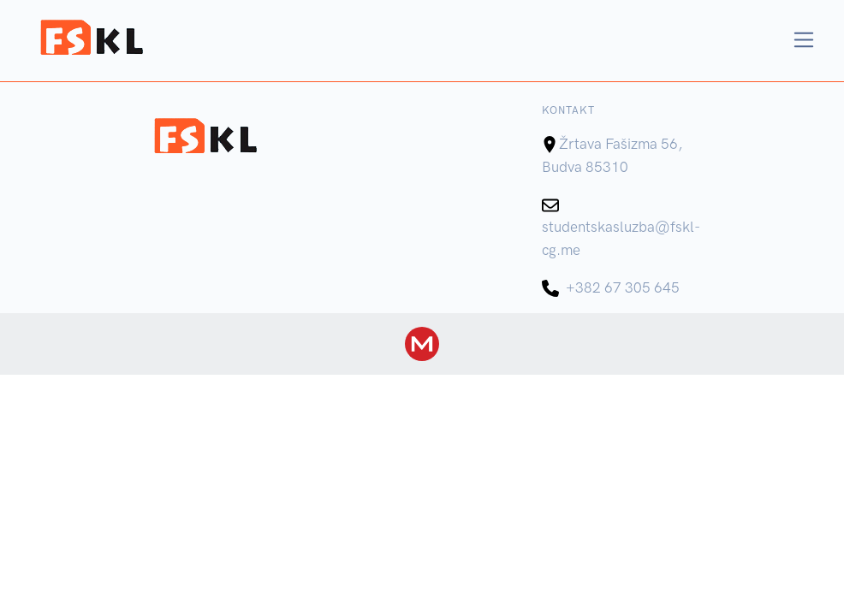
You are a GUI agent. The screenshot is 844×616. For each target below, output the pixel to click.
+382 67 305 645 (611, 287)
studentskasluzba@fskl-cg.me (621, 227)
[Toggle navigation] (804, 40)
